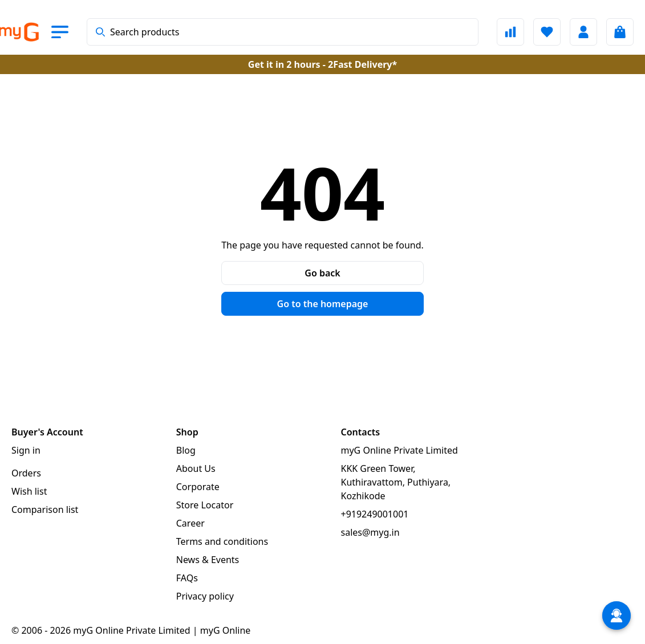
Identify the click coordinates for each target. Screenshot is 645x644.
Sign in (26, 450)
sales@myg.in (370, 532)
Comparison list (45, 510)
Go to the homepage (323, 304)
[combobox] (283, 32)
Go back (322, 273)
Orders (26, 473)
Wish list (29, 491)
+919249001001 (375, 514)
